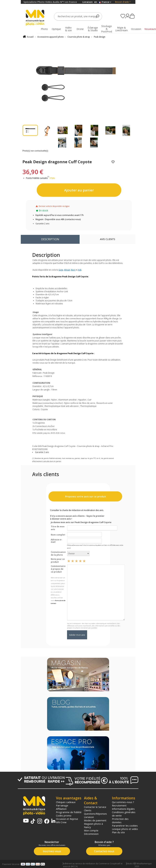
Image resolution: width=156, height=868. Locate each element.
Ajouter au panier (79, 190)
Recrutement (119, 805)
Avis (108, 239)
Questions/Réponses (95, 814)
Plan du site (118, 832)
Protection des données (120, 821)
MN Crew (61, 822)
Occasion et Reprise (67, 819)
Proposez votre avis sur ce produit (85, 496)
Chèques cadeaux (66, 802)
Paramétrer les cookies (125, 826)
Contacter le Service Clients (95, 809)
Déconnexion (91, 834)
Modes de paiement (95, 820)
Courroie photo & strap (79, 37)
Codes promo (64, 815)
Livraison (89, 817)
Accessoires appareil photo (51, 37)
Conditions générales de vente (124, 814)
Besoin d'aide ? (123, 2)
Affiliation (61, 809)
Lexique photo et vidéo (125, 829)
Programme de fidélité (69, 812)
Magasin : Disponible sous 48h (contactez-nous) (58, 219)
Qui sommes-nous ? (123, 802)
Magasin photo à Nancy (93, 825)
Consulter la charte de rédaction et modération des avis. (77, 510)
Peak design (100, 37)
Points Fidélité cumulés (37, 178)
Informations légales (123, 809)
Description (50, 239)
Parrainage (62, 805)
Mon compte (91, 830)
